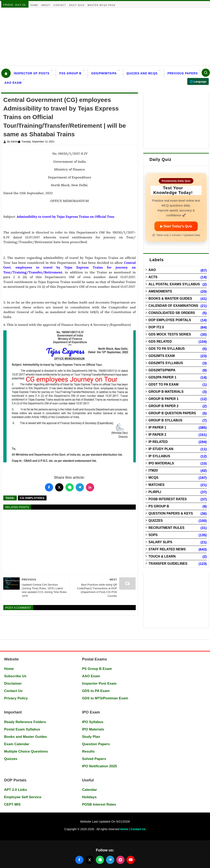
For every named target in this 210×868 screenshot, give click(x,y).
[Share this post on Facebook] (49, 487)
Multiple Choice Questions (26, 751)
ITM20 (153, 470)
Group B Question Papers (172, 413)
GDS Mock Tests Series (170, 334)
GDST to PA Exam (163, 384)
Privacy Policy (16, 698)
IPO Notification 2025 (99, 766)
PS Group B (159, 506)
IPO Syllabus (93, 722)
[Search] (206, 73)
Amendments (160, 291)
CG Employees (32, 498)
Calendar (90, 790)
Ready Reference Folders (25, 722)
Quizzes (156, 521)
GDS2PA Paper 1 (162, 377)
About (46, 5)
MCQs (153, 478)
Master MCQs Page (102, 5)
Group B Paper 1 (163, 399)
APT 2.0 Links (15, 790)
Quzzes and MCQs (142, 73)
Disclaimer (13, 683)
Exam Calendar (17, 744)
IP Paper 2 (157, 435)
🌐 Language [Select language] (198, 82)
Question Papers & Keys (171, 513)
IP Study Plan (161, 449)
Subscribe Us (15, 676)
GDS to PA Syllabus (167, 349)
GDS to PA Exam (96, 691)
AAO (152, 270)
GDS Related (160, 341)
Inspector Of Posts (32, 73)
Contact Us (13, 691)
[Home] (6, 73)
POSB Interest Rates (168, 499)
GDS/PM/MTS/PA (104, 73)
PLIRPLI (155, 492)
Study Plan (91, 737)
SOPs (153, 535)
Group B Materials (166, 392)
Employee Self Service (23, 797)
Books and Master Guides (26, 737)
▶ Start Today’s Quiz (176, 226)
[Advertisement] (105, 37)
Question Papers (96, 744)
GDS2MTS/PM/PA (162, 370)
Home (34, 5)
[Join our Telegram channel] (110, 860)
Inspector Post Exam (99, 683)
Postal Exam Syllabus (22, 729)
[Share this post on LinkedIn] (90, 487)
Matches (156, 485)
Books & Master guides (170, 299)
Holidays (89, 797)
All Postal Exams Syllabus (174, 284)
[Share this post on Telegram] (80, 487)
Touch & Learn (162, 556)
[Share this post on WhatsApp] (70, 487)
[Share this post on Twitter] (59, 487)
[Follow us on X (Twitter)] (90, 860)
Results (88, 751)
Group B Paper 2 (163, 406)
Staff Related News (167, 549)
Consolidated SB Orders (172, 313)
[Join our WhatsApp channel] (100, 860)
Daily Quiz (77, 5)
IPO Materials (161, 463)
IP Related (158, 442)
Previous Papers (183, 73)
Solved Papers (94, 759)
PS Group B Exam (97, 669)
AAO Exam (13, 83)
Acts (153, 277)
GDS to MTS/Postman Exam (105, 698)
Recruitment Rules (166, 528)
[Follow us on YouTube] (131, 860)
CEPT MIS (12, 804)
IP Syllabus (159, 456)
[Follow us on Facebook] (79, 860)
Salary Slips (160, 542)
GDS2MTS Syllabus (166, 363)
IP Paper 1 (157, 427)
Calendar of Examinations (173, 306)
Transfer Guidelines (168, 564)
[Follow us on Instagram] (120, 860)
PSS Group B (70, 73)
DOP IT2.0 (156, 327)
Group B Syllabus (165, 420)
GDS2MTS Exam (162, 356)
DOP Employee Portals (170, 320)
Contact (60, 5)
